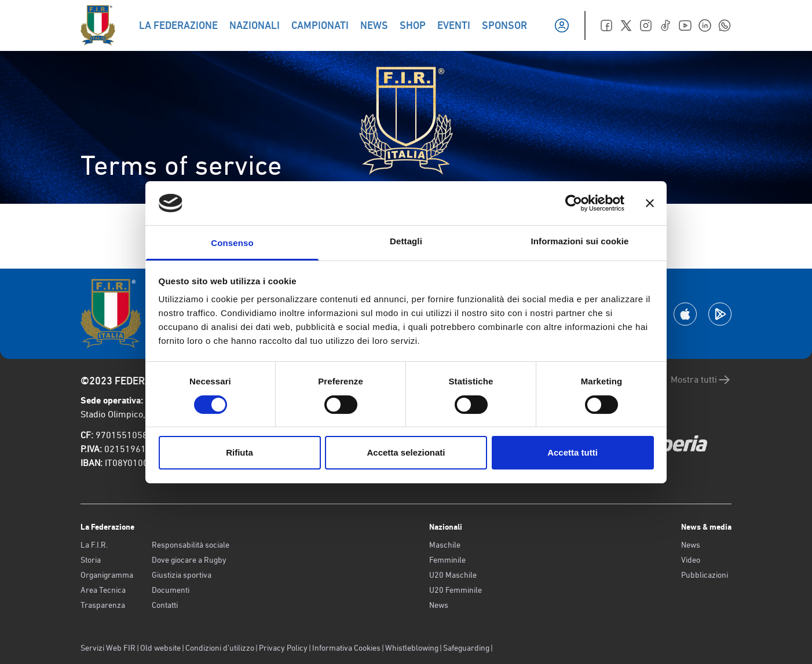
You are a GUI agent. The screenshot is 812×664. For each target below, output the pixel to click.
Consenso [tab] (232, 243)
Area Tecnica (103, 590)
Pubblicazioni (705, 575)
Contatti (165, 605)
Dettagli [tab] (406, 241)
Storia (91, 560)
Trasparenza (103, 605)
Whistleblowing (412, 648)
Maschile (445, 545)
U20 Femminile (456, 590)
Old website (160, 648)
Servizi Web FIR (108, 648)
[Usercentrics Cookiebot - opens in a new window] (574, 203)
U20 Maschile (453, 575)
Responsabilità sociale (191, 545)
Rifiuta (239, 452)
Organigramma (107, 575)
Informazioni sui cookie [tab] (580, 241)
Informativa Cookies (346, 648)
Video (691, 560)
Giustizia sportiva (182, 575)
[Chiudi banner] (650, 203)
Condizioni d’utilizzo (220, 648)
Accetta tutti (573, 452)
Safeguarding (466, 648)
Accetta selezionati (406, 452)
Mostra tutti (701, 380)
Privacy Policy (283, 648)
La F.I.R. (94, 545)
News (439, 605)
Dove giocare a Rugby (189, 560)
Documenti (171, 590)
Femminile (447, 560)
